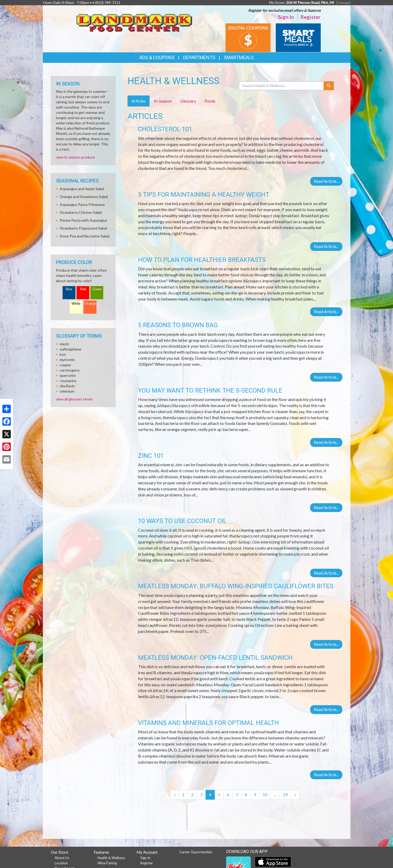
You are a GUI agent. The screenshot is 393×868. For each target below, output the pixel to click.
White (76, 304)
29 (285, 795)
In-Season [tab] (163, 101)
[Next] (295, 795)
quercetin (68, 375)
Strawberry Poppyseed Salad (83, 228)
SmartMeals (239, 57)
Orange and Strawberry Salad (84, 197)
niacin (64, 344)
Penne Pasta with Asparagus (83, 220)
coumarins (68, 381)
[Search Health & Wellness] (282, 86)
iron (63, 354)
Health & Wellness (111, 858)
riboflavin (67, 386)
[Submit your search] (329, 86)
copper (65, 365)
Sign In (286, 17)
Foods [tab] (210, 101)
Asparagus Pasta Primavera (82, 204)
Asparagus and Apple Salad (82, 189)
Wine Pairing (107, 863)
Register (311, 17)
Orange (90, 304)
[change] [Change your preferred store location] (343, 2)
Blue (69, 289)
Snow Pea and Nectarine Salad (85, 236)
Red (83, 289)
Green (97, 289)
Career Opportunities (196, 852)
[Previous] (175, 795)
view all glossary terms (74, 399)
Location (61, 863)
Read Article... (326, 181)
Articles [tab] (139, 101)
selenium (67, 391)
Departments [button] (199, 57)
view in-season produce (75, 157)
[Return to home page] (134, 21)
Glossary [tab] (188, 101)
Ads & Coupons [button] (157, 57)
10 (265, 795)
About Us (62, 858)
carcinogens (70, 370)
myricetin (67, 360)
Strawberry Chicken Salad (81, 212)
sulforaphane (70, 349)
